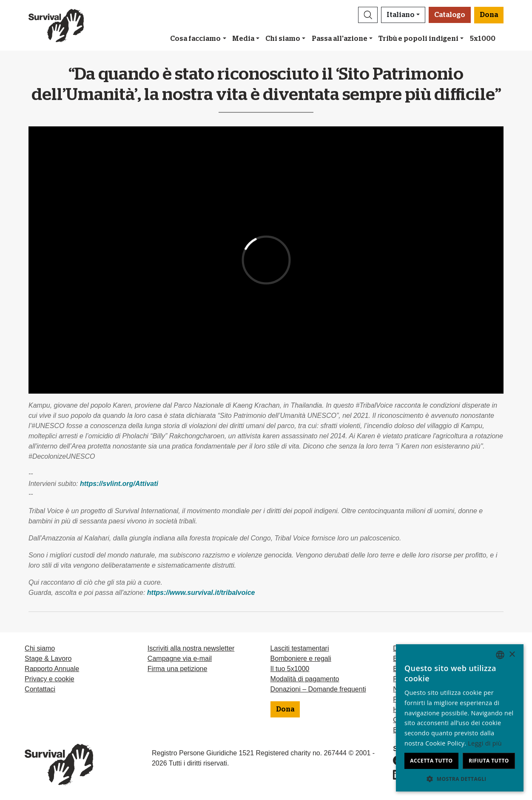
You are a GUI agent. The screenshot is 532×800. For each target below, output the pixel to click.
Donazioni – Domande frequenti (318, 689)
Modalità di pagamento (305, 679)
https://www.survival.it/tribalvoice (201, 593)
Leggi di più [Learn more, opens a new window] (485, 743)
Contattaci (40, 689)
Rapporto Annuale (52, 669)
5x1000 (483, 39)
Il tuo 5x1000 (290, 669)
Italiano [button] (401, 15)
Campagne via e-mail (180, 659)
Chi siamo (283, 39)
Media (243, 39)
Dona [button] (489, 15)
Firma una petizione (178, 669)
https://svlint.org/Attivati (119, 484)
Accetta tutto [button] (431, 761)
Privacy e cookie (50, 679)
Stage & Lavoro (48, 659)
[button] (368, 15)
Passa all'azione (340, 39)
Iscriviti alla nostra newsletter (191, 648)
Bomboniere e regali (301, 659)
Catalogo (450, 15)
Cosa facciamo (195, 39)
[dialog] (460, 718)
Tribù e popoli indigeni (418, 39)
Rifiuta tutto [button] (489, 761)
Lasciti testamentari (300, 648)
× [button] (512, 655)
